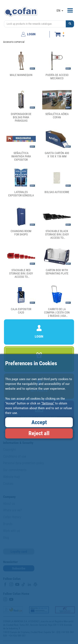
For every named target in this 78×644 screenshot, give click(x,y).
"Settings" (48, 403)
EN (60, 10)
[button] (70, 24)
